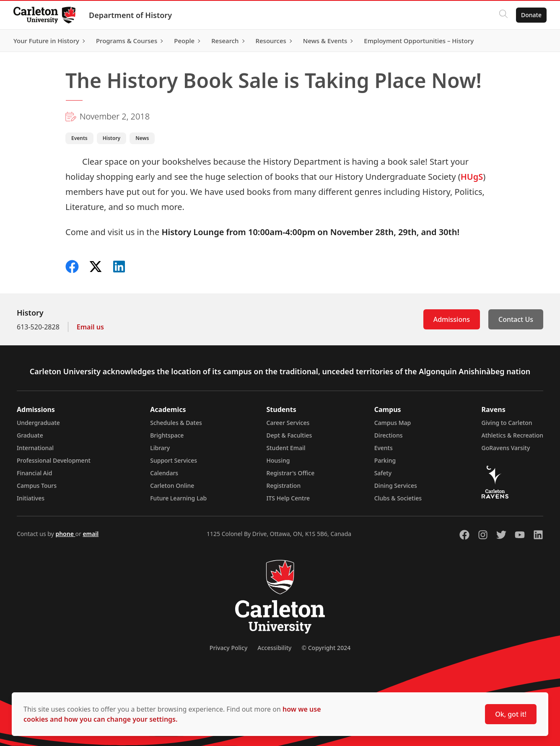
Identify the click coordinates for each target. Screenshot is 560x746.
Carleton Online (172, 486)
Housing (278, 460)
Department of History (130, 15)
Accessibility (274, 648)
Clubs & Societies (398, 498)
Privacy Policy (228, 648)
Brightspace (167, 435)
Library (160, 448)
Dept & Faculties (289, 435)
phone (65, 534)
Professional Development (54, 460)
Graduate (30, 435)
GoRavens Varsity (506, 448)
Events (384, 448)
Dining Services (396, 486)
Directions (389, 435)
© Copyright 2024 (326, 648)
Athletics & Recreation (512, 435)
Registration (284, 486)
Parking (385, 460)
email (91, 534)
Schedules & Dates (176, 423)
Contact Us (516, 319)
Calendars (164, 473)
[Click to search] (503, 15)
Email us (90, 327)
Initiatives (31, 498)
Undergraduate (38, 423)
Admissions (452, 319)
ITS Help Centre (288, 498)
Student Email (286, 448)
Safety (383, 473)
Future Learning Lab (178, 498)
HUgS (472, 177)
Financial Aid (34, 473)
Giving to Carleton (507, 423)
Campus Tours (37, 486)
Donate (531, 15)
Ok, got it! (511, 714)
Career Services (288, 423)
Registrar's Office (291, 473)
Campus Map (393, 423)
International (35, 448)
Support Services (174, 460)
